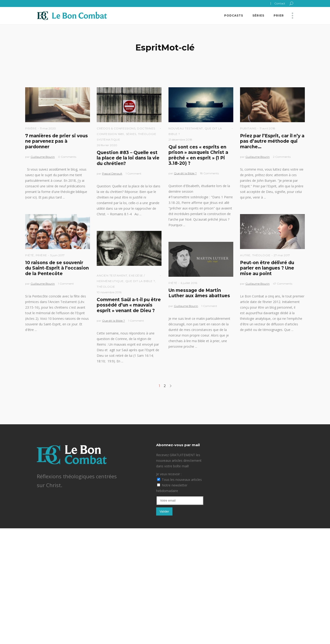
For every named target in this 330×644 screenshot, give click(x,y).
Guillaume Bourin (43, 157)
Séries (131, 134)
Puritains (248, 128)
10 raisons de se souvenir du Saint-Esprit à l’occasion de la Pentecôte (57, 268)
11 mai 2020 (48, 128)
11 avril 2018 (267, 128)
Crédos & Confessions (116, 128)
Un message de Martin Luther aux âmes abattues (199, 293)
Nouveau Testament (186, 128)
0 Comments (67, 157)
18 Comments (209, 173)
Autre (245, 255)
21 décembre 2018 (180, 140)
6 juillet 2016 (189, 283)
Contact (280, 3)
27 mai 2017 (282, 255)
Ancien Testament (112, 275)
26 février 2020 (107, 145)
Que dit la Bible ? (185, 173)
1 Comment (134, 174)
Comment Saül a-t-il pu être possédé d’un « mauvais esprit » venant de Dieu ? (129, 305)
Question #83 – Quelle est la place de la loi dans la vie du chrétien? (128, 158)
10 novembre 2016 (109, 292)
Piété (30, 255)
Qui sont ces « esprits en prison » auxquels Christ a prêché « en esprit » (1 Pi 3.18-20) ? (198, 155)
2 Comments (282, 157)
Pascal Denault (112, 174)
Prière (31, 128)
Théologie (261, 255)
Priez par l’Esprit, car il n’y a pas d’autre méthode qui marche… (272, 141)
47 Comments (283, 284)
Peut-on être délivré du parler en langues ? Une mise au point (267, 268)
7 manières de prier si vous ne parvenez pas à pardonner (57, 141)
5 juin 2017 (57, 255)
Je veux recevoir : (169, 474)
